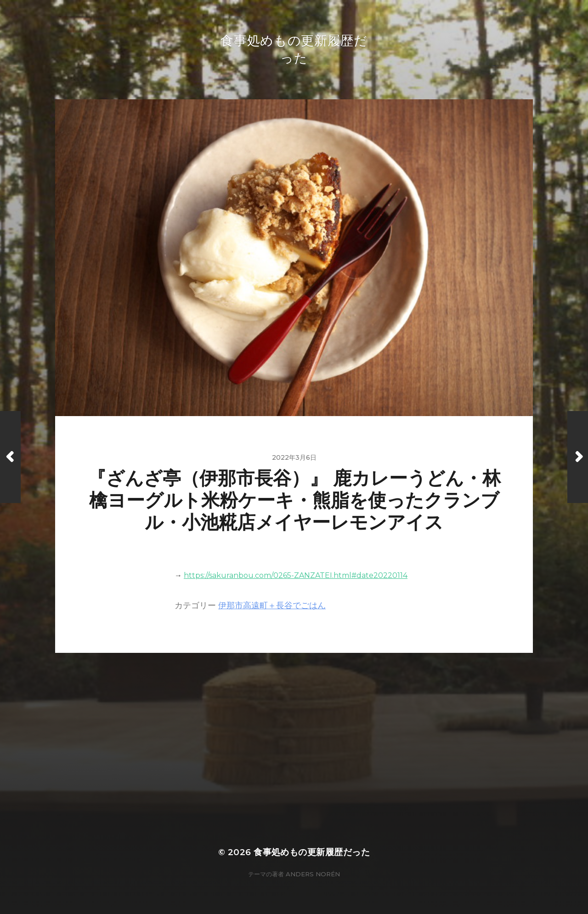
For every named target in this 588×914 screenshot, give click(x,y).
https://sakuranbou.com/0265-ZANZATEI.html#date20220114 (296, 575)
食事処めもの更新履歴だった (312, 852)
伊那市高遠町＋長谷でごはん (272, 605)
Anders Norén (313, 874)
